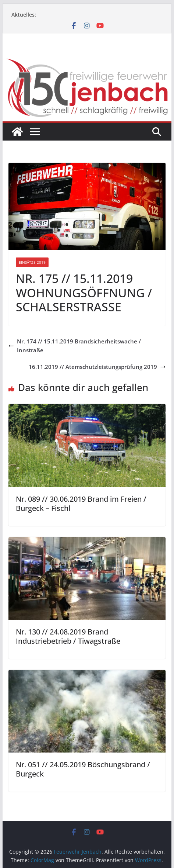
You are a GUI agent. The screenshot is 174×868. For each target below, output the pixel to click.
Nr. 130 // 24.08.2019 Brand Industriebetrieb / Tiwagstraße (68, 636)
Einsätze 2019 (32, 262)
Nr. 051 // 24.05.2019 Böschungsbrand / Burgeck (83, 769)
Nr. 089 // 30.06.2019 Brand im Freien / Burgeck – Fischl (81, 504)
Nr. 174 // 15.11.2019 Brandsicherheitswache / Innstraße (75, 346)
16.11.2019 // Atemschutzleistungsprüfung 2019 (97, 367)
